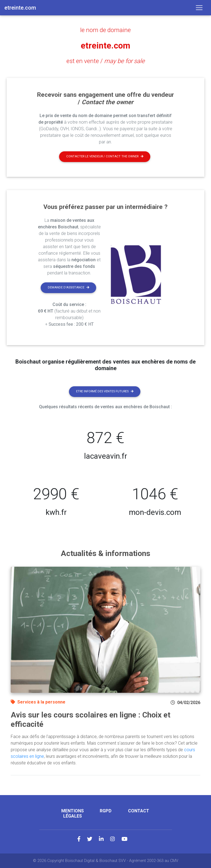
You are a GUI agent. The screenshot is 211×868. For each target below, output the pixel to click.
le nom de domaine (105, 30)
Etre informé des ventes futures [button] (105, 391)
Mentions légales (73, 813)
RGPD (106, 811)
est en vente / (106, 61)
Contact (139, 811)
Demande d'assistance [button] (69, 287)
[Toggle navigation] (199, 8)
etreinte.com (105, 46)
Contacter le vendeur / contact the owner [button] (105, 156)
